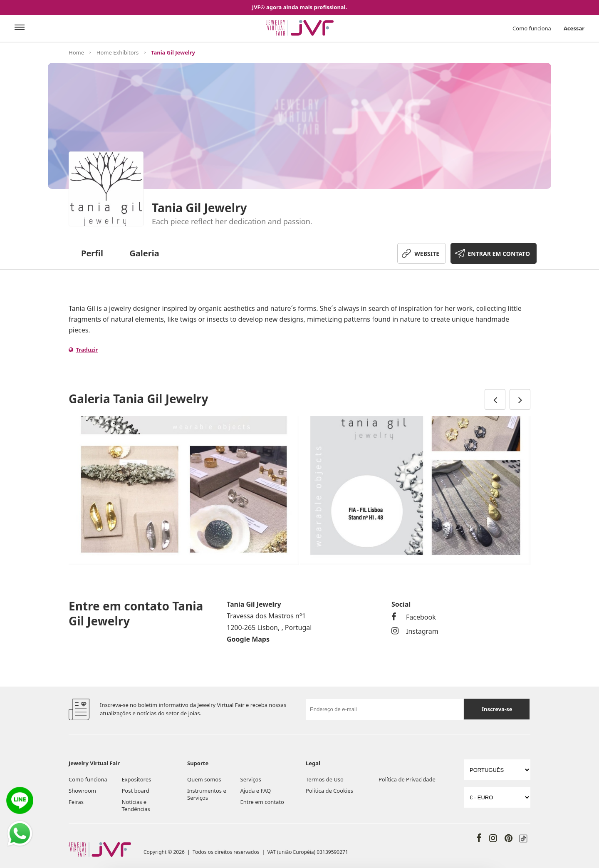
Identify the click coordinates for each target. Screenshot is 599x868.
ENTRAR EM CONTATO (499, 254)
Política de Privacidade (407, 779)
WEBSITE (427, 254)
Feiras (76, 802)
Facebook (414, 617)
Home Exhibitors (118, 52)
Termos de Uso (325, 779)
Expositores (137, 779)
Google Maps (248, 639)
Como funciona (532, 28)
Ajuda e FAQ (256, 791)
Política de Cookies (329, 791)
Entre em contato (262, 802)
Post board (136, 791)
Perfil (92, 253)
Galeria (144, 253)
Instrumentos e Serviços (207, 794)
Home (76, 52)
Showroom (82, 791)
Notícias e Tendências (136, 805)
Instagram (415, 631)
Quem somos (204, 779)
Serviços (251, 779)
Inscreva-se (497, 709)
